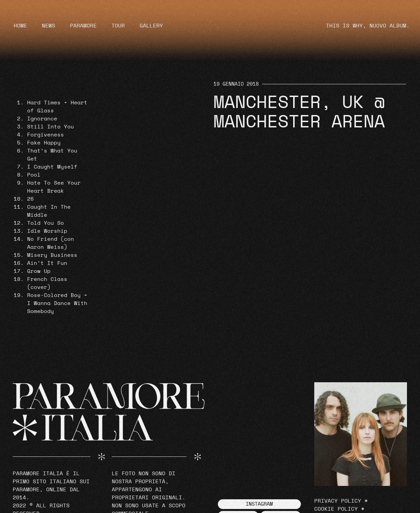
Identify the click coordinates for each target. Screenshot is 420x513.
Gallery (151, 26)
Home (20, 26)
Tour (118, 26)
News (49, 26)
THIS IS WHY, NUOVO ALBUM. (368, 26)
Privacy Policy (338, 501)
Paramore (83, 26)
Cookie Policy (336, 509)
